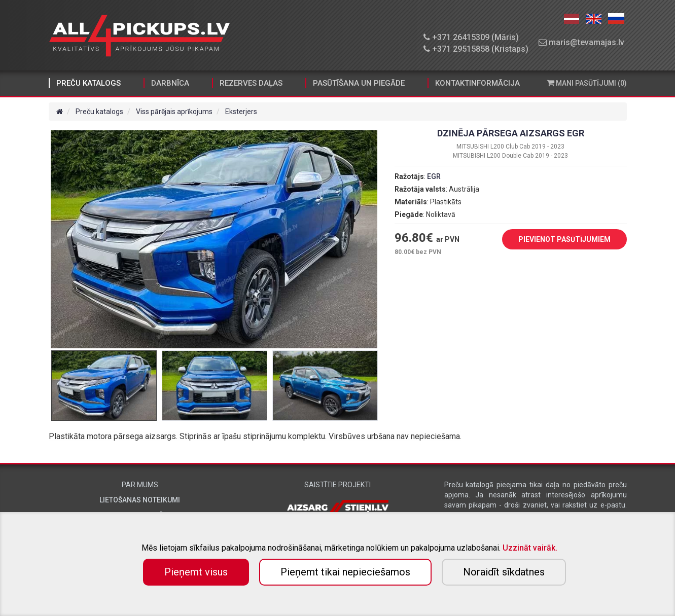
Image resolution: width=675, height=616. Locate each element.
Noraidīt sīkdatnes (504, 572)
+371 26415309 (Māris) (471, 37)
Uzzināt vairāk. (530, 548)
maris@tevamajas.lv (581, 42)
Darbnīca (170, 83)
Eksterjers (241, 112)
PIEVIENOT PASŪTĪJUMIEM (557, 240)
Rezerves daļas (251, 83)
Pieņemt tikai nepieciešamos (345, 572)
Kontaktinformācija (477, 83)
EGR (434, 176)
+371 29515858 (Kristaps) (476, 49)
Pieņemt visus (196, 572)
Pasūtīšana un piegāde (359, 83)
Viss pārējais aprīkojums (174, 112)
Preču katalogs (88, 83)
